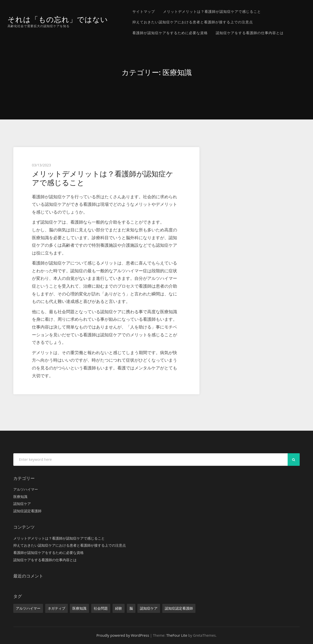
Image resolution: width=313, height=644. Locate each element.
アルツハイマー (26, 489)
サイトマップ (144, 11)
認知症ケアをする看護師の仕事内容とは (250, 33)
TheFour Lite (177, 635)
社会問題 (101, 608)
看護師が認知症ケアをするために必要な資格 (170, 33)
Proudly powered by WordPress (123, 635)
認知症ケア (22, 504)
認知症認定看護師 (27, 511)
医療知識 (20, 497)
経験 (119, 608)
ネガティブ (57, 608)
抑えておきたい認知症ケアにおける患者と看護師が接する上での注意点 (193, 22)
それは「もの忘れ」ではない (58, 19)
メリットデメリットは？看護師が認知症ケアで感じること (212, 11)
